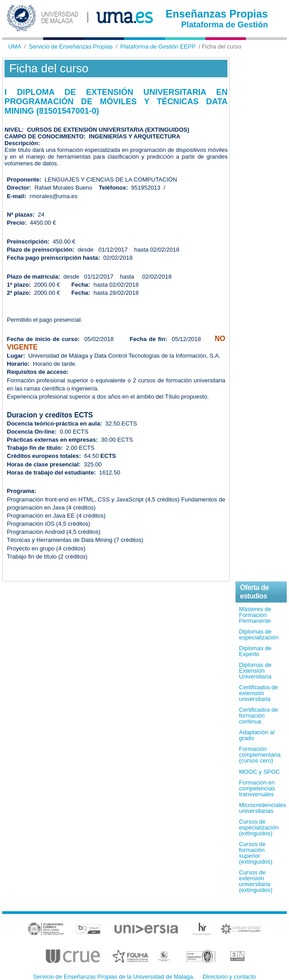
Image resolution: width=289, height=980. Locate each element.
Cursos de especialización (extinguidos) (259, 827)
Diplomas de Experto (255, 651)
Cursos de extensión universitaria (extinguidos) (256, 881)
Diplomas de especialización (259, 634)
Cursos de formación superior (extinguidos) (256, 853)
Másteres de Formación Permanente (255, 615)
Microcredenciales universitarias (263, 808)
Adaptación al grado (257, 735)
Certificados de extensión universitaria (259, 693)
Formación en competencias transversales (257, 788)
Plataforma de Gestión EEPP (158, 47)
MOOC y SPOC (260, 772)
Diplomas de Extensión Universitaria (255, 671)
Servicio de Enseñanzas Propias (71, 47)
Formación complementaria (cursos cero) (260, 755)
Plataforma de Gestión (225, 25)
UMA (15, 47)
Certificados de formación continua (259, 716)
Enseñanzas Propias (217, 14)
